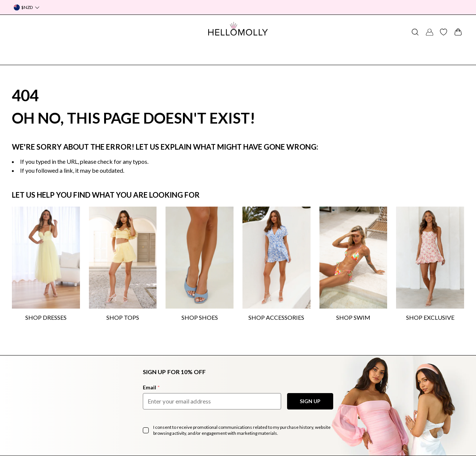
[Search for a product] (415, 32)
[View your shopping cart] (458, 32)
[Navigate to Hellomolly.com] (238, 29)
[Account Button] (430, 32)
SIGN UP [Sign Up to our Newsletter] (310, 401)
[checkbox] (146, 430)
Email (151, 387)
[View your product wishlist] (444, 32)
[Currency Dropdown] (27, 7)
